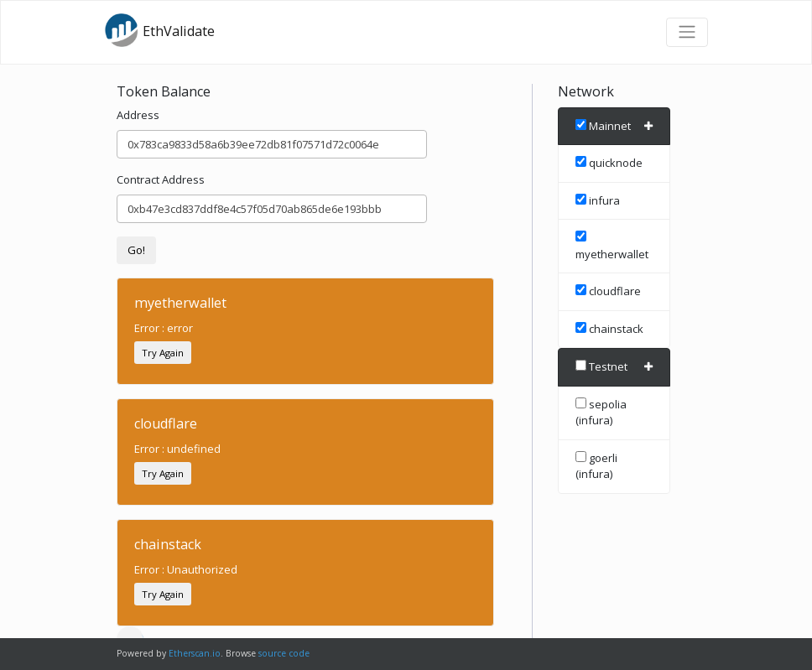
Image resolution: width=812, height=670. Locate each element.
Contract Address (161, 179)
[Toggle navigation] (687, 32)
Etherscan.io (195, 653)
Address (138, 115)
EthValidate (159, 30)
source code (284, 653)
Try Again (163, 353)
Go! (136, 250)
